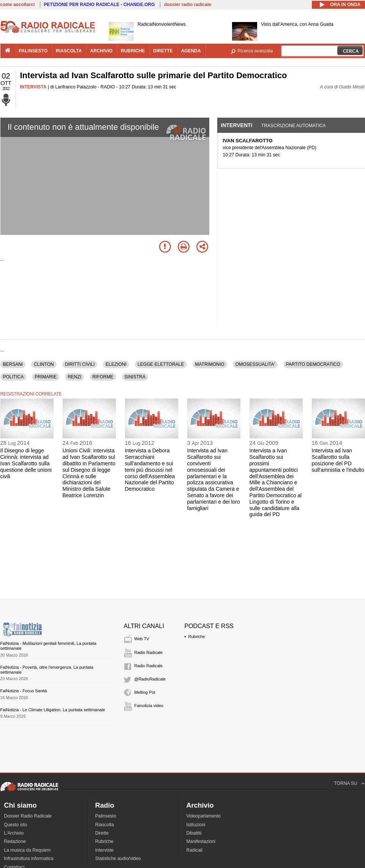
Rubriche (197, 636)
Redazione (15, 841)
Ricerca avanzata (255, 51)
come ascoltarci (18, 5)
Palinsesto (106, 816)
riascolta (69, 51)
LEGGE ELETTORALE (161, 364)
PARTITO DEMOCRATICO (313, 364)
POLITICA (13, 377)
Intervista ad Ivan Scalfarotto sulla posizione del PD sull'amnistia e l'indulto (338, 460)
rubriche (133, 51)
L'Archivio (14, 833)
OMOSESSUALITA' (255, 364)
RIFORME (103, 377)
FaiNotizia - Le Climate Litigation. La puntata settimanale (53, 710)
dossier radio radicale (188, 5)
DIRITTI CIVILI (80, 364)
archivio (101, 51)
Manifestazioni (201, 841)
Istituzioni (196, 825)
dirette (163, 51)
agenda (191, 51)
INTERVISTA (33, 87)
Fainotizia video (149, 706)
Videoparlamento (204, 816)
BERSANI (13, 364)
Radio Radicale (149, 652)
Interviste (105, 850)
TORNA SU (345, 783)
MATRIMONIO (210, 364)
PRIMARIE (46, 377)
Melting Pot (145, 692)
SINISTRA (135, 377)
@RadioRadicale (150, 679)
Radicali (195, 850)
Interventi (237, 125)
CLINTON (44, 364)
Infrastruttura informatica (29, 859)
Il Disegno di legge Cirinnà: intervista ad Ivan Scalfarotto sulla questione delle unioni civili (26, 463)
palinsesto (33, 51)
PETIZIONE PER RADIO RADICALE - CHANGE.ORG (100, 5)
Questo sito (16, 825)
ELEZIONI (116, 364)
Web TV (142, 639)
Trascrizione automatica (294, 126)
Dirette (102, 833)
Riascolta (105, 825)
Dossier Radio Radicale (28, 816)
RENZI (74, 377)
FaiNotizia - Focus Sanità (24, 691)
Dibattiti (194, 833)
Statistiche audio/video (118, 859)
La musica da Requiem (28, 850)
